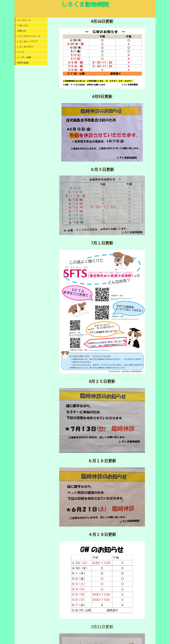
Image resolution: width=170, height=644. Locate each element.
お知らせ (22, 31)
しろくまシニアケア (27, 41)
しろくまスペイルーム (28, 36)
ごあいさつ (23, 25)
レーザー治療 (24, 57)
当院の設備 (23, 63)
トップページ (24, 20)
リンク (20, 52)
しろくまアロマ (25, 47)
